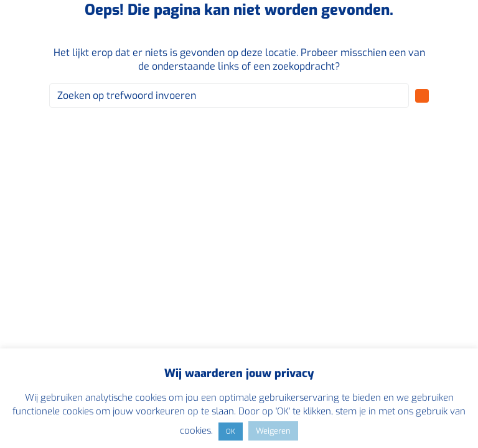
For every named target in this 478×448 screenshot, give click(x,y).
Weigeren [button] (273, 431)
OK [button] (231, 432)
